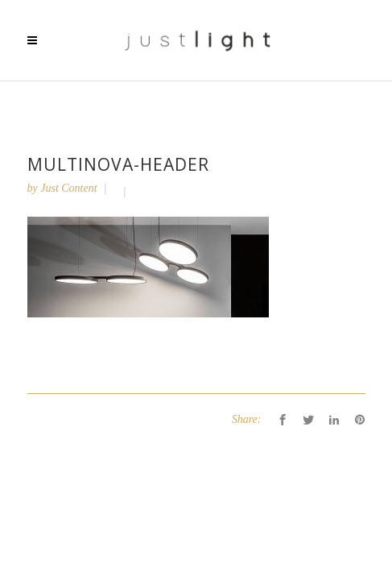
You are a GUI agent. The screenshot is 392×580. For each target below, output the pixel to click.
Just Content (68, 188)
